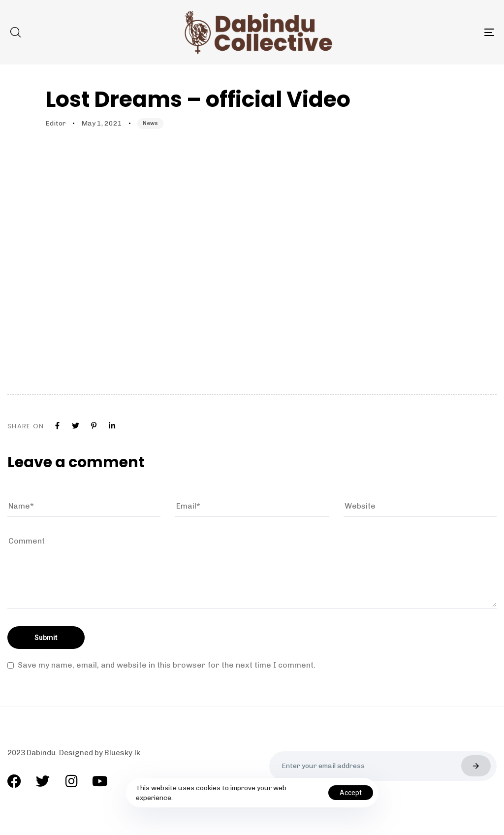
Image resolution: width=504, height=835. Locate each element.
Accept (351, 793)
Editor (56, 123)
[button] (15, 32)
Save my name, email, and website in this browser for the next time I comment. (167, 665)
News (150, 123)
